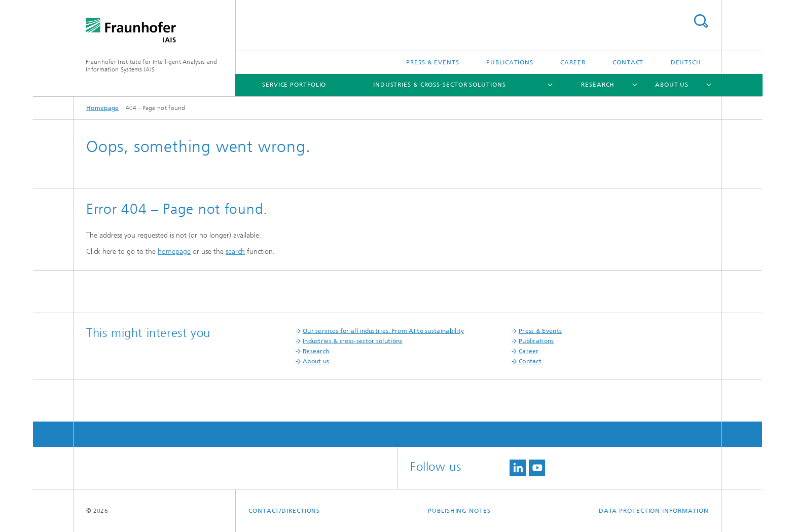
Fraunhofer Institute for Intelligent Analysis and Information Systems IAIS (152, 66)
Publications (510, 62)
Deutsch (686, 62)
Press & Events (433, 62)
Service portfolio (294, 85)
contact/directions (284, 511)
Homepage (102, 108)
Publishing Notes (459, 511)
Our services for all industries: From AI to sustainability (383, 331)
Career (573, 62)
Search (701, 21)
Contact (628, 62)
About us (672, 85)
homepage (174, 252)
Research (598, 85)
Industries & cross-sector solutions (440, 85)
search (235, 252)
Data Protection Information (654, 511)
